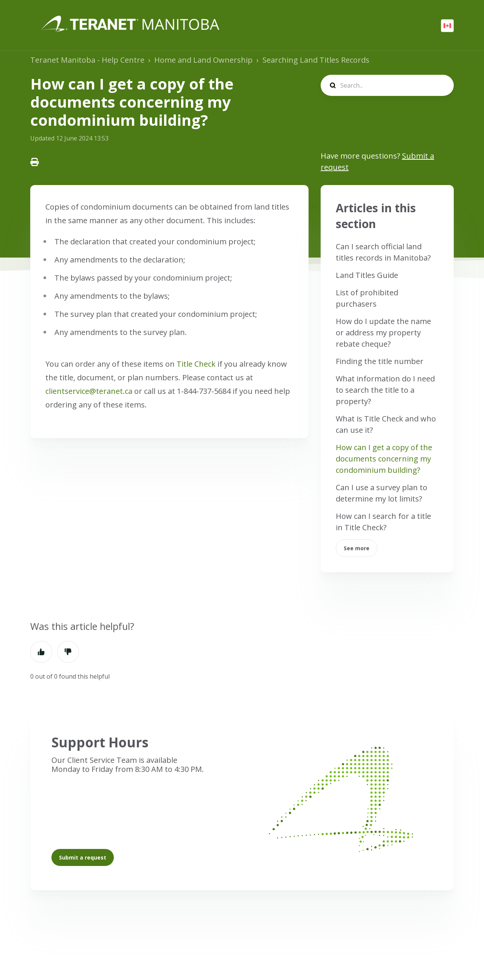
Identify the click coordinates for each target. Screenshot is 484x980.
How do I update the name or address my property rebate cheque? (383, 333)
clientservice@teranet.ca (89, 391)
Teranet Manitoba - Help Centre (87, 60)
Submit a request (83, 857)
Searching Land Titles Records (316, 60)
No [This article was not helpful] (68, 652)
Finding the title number (380, 361)
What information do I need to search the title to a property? (385, 390)
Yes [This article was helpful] (41, 652)
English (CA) (447, 26)
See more (357, 548)
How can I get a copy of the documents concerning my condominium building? (384, 459)
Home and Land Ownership (203, 60)
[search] (387, 85)
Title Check (196, 364)
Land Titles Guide (367, 275)
